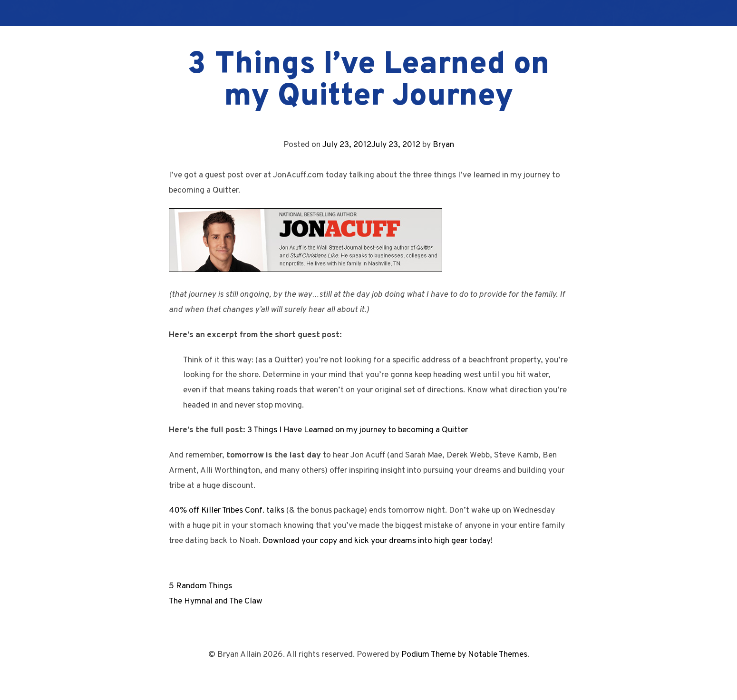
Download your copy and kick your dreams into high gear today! (378, 541)
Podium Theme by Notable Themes (464, 655)
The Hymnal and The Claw (216, 601)
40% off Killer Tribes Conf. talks (227, 510)
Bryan (443, 145)
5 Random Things (200, 586)
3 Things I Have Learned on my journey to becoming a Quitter (358, 430)
